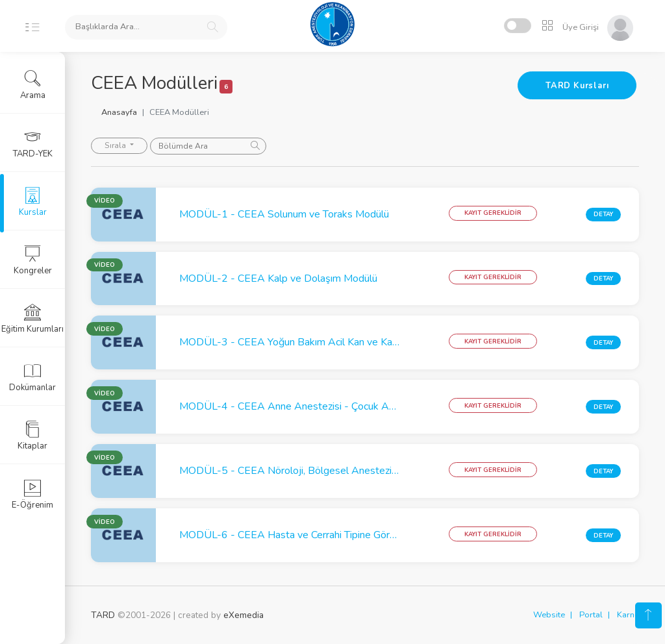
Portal (591, 615)
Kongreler (33, 260)
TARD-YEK (33, 143)
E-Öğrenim (32, 495)
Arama (33, 85)
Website (549, 615)
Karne (628, 615)
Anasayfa (119, 112)
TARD (103, 615)
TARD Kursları (577, 86)
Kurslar (33, 202)
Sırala (116, 145)
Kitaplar (32, 436)
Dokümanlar (32, 377)
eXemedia (244, 615)
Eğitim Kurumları (32, 319)
